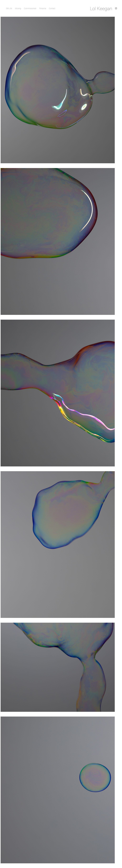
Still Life (9, 8)
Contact (52, 8)
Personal (43, 8)
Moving (18, 8)
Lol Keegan (101, 8)
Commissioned (30, 8)
